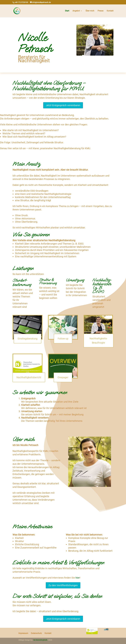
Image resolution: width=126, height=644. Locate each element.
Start (67, 11)
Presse (100, 11)
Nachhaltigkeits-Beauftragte (98, 341)
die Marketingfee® (40, 640)
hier (78, 578)
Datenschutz (36, 633)
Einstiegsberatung (28, 339)
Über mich (90, 11)
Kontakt (110, 11)
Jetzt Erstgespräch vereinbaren (63, 105)
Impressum (23, 633)
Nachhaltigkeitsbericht (29, 377)
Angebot (76, 11)
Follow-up (63, 339)
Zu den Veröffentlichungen (63, 585)
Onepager (63, 377)
